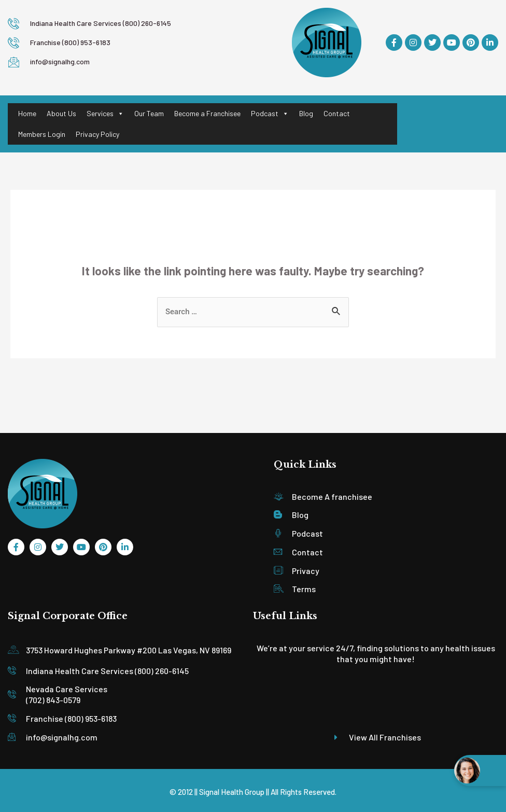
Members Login (42, 134)
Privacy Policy (97, 134)
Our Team (149, 113)
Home (27, 113)
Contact (337, 113)
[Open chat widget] (480, 771)
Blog (306, 113)
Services (105, 114)
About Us (61, 113)
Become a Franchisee (207, 113)
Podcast (270, 114)
